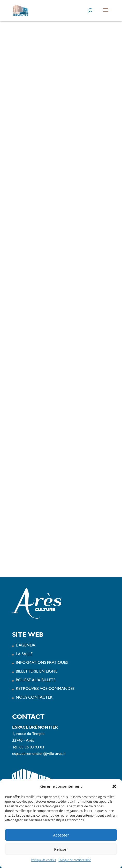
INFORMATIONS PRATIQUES (42, 663)
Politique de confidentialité (75, 861)
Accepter (61, 835)
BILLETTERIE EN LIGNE (37, 672)
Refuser (61, 849)
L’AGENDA (26, 646)
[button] (114, 786)
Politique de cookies (44, 861)
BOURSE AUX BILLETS (36, 681)
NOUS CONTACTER (34, 698)
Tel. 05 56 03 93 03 (28, 748)
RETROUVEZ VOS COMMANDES (45, 689)
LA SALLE (24, 654)
